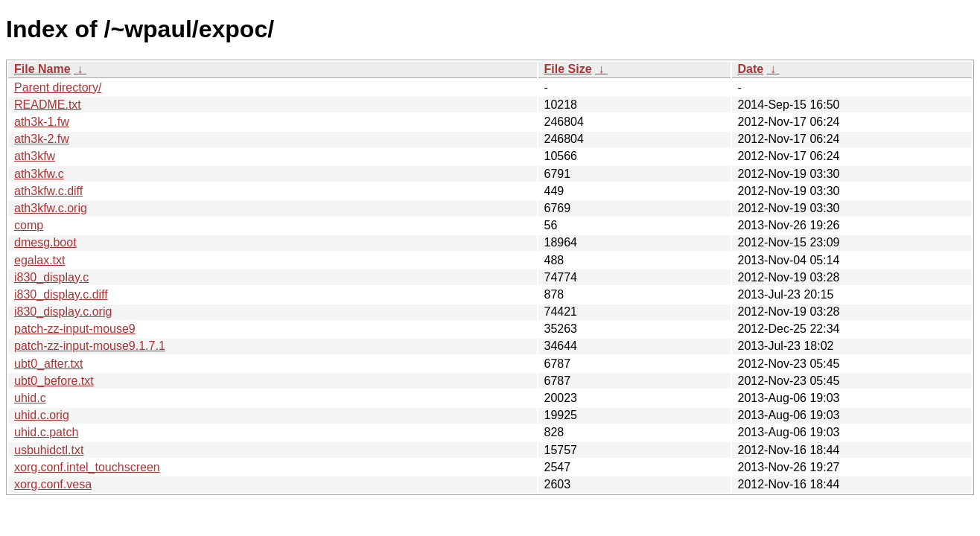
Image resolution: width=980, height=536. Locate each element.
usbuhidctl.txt (49, 450)
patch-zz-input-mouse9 (75, 329)
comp (29, 225)
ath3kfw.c (39, 174)
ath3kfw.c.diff (48, 191)
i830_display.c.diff (61, 294)
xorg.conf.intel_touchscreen (87, 467)
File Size (568, 69)
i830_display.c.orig (63, 312)
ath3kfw (35, 156)
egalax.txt (39, 260)
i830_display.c (51, 277)
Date (751, 69)
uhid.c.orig (42, 415)
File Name (42, 69)
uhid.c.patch (46, 432)
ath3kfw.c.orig (51, 208)
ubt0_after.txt (49, 364)
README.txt (48, 105)
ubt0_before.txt (54, 381)
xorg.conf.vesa (53, 484)
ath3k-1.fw (42, 122)
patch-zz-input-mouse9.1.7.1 (90, 346)
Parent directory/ (58, 87)
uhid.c (30, 398)
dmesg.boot (45, 242)
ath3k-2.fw (42, 139)
